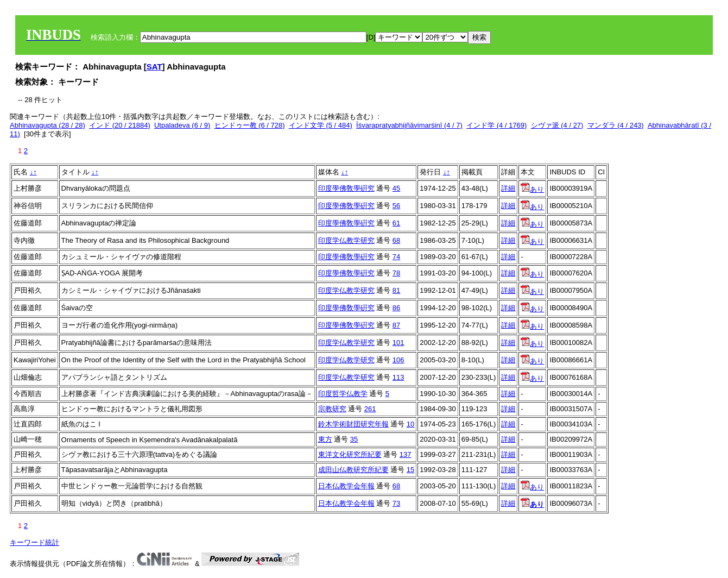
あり (532, 189)
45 (396, 188)
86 (396, 308)
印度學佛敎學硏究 (346, 188)
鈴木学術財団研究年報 (353, 424)
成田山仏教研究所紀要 (353, 470)
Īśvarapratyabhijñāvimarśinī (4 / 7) (409, 125)
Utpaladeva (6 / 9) (182, 125)
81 (396, 290)
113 (398, 377)
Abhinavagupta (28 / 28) (48, 125)
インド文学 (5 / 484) (321, 125)
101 (398, 343)
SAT (154, 67)
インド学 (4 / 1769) (496, 125)
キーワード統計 (34, 542)
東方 (325, 439)
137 (406, 454)
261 (370, 409)
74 (396, 257)
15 (410, 470)
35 (354, 439)
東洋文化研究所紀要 (350, 454)
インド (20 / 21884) (120, 125)
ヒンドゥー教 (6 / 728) (250, 125)
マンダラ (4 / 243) (616, 125)
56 (396, 206)
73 (396, 503)
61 (396, 223)
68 (396, 240)
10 (410, 424)
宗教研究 (332, 409)
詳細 (508, 188)
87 (396, 325)
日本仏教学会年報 (346, 486)
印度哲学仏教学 (343, 394)
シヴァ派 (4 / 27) (557, 125)
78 (396, 273)
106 (398, 360)
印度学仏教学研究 (346, 240)
